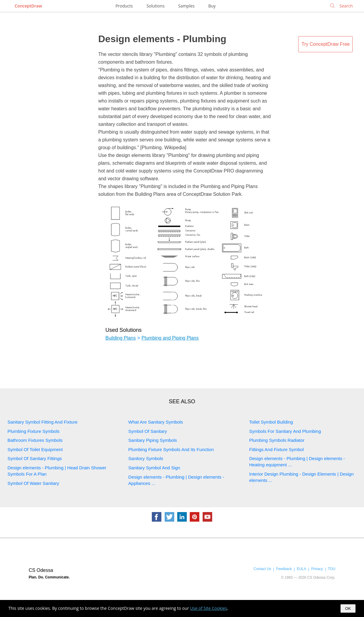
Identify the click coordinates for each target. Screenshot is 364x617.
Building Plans (121, 338)
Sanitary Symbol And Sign (154, 468)
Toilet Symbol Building (271, 422)
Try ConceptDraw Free (326, 44)
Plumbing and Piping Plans (170, 338)
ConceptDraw (28, 6)
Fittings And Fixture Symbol (277, 449)
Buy (212, 6)
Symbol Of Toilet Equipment (35, 449)
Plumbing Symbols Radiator (277, 440)
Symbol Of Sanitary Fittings (35, 458)
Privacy (317, 569)
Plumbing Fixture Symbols (33, 431)
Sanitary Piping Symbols (153, 440)
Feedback (284, 569)
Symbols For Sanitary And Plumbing (285, 431)
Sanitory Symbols (146, 458)
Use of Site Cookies (209, 608)
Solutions (155, 6)
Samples (186, 6)
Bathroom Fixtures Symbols (35, 440)
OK (348, 608)
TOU (332, 569)
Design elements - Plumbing (162, 39)
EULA (301, 569)
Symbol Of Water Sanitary (33, 483)
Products (124, 6)
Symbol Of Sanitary (147, 431)
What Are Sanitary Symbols (156, 422)
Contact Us (262, 569)
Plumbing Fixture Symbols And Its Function (171, 449)
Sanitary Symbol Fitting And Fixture (42, 422)
